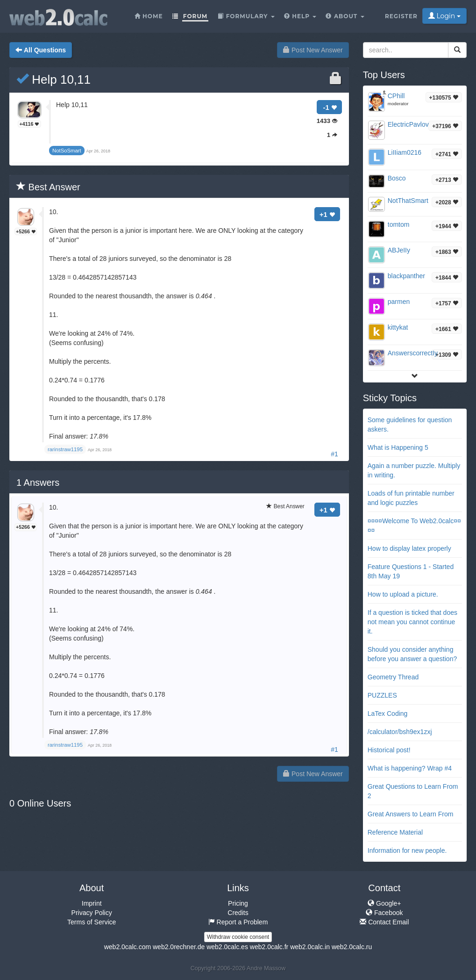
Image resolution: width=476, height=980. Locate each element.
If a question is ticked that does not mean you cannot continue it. (412, 622)
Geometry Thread (393, 677)
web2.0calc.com (128, 947)
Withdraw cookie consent (238, 937)
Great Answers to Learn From (411, 814)
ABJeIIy (399, 250)
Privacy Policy (92, 913)
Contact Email (384, 922)
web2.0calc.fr (269, 947)
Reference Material (395, 832)
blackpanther (406, 276)
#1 (334, 454)
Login (444, 16)
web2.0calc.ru (352, 947)
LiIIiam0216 (405, 152)
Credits (238, 913)
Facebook (384, 913)
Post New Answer (313, 50)
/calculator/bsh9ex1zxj (400, 732)
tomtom (399, 224)
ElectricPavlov (408, 124)
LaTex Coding (388, 713)
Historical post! (389, 750)
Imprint (92, 903)
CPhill (396, 96)
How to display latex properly (409, 548)
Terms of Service (92, 922)
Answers (38, 483)
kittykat (398, 327)
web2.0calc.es (227, 947)
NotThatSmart (408, 201)
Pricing (238, 903)
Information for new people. (407, 850)
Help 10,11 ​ (55, 79)
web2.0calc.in (310, 947)
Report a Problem (238, 922)
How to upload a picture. (403, 594)
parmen (399, 302)
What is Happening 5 (398, 447)
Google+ (384, 903)
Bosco (397, 178)
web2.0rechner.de (179, 947)
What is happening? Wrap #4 (410, 768)
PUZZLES (382, 695)
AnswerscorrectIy (413, 353)
